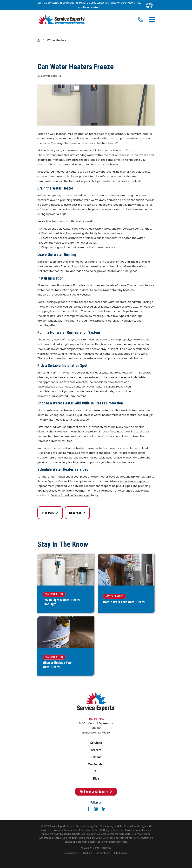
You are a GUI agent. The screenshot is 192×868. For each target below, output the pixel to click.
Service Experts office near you (71, 495)
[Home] (61, 20)
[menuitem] (72, 853)
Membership (96, 764)
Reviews (96, 757)
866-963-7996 (96, 719)
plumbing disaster (71, 200)
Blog (96, 779)
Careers (96, 750)
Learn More (149, 5)
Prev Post (50, 513)
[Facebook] (88, 809)
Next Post (77, 513)
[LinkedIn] (104, 809)
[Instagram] (96, 809)
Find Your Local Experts (96, 792)
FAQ (96, 771)
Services (96, 743)
